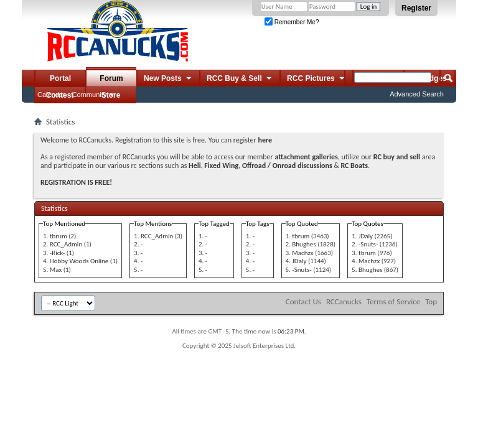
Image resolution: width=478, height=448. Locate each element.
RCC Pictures (316, 79)
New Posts (168, 79)
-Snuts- (302, 270)
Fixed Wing (221, 166)
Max (56, 270)
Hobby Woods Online (79, 261)
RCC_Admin (66, 244)
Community (90, 95)
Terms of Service (393, 301)
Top (431, 301)
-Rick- (57, 253)
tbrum (59, 236)
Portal (60, 78)
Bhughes (304, 244)
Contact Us (303, 301)
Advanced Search (417, 94)
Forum (111, 78)
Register (416, 8)
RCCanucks (344, 301)
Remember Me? (292, 22)
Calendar (51, 95)
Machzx (302, 253)
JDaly (299, 261)
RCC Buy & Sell (240, 79)
